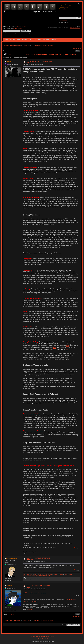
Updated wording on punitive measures (35, 593)
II (44, 574)
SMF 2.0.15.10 (35, 637)
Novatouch (26, 574)
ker (43, 574)
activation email (18, 28)
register (24, 27)
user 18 (9, 586)
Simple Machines (50, 637)
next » (79, 48)
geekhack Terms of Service (30, 601)
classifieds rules (71, 600)
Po (41, 574)
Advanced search (63, 20)
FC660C (61, 574)
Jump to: (64, 625)
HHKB (66, 574)
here (67, 346)
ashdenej (31, 609)
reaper (9, 61)
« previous (74, 48)
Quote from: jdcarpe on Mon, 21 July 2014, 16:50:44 (37, 576)
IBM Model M (49, 574)
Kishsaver (55, 574)
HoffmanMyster (12, 558)
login (19, 27)
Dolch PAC (37, 574)
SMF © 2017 (42, 637)
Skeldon (70, 574)
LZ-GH (31, 574)
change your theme (75, 28)
